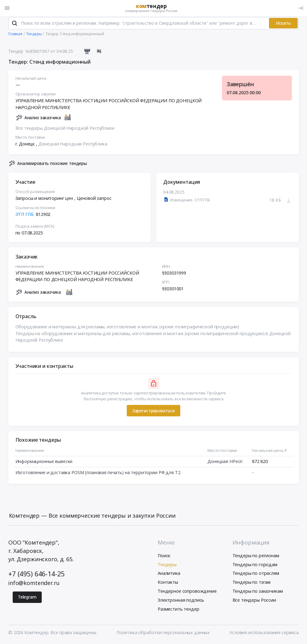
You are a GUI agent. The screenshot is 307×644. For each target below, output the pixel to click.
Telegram (27, 598)
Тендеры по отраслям (256, 574)
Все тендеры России (254, 601)
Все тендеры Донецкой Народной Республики (65, 129)
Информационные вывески (44, 463)
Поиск (164, 556)
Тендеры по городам (255, 565)
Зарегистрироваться (153, 412)
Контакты (168, 583)
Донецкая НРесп (225, 463)
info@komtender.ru (34, 584)
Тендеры (167, 565)
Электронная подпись (181, 601)
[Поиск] (15, 24)
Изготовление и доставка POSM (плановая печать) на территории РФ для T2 (98, 474)
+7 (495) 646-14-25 (36, 575)
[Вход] (301, 8)
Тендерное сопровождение (187, 592)
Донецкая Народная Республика (73, 145)
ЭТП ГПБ (25, 215)
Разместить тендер (179, 610)
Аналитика (169, 574)
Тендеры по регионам (256, 556)
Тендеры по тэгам (252, 583)
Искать (283, 24)
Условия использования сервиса (264, 634)
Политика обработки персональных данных (163, 634)
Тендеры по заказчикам (258, 592)
